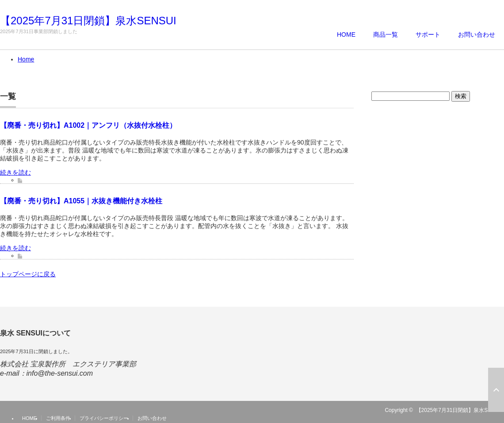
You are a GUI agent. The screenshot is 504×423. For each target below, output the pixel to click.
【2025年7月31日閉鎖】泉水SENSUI (88, 21)
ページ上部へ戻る (496, 390)
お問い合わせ (477, 34)
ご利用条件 (58, 418)
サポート (428, 34)
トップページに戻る (28, 274)
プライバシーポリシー (104, 418)
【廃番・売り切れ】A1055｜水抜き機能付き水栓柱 (81, 201)
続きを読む (15, 172)
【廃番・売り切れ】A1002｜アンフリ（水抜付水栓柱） (88, 125)
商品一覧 (386, 34)
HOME (346, 34)
